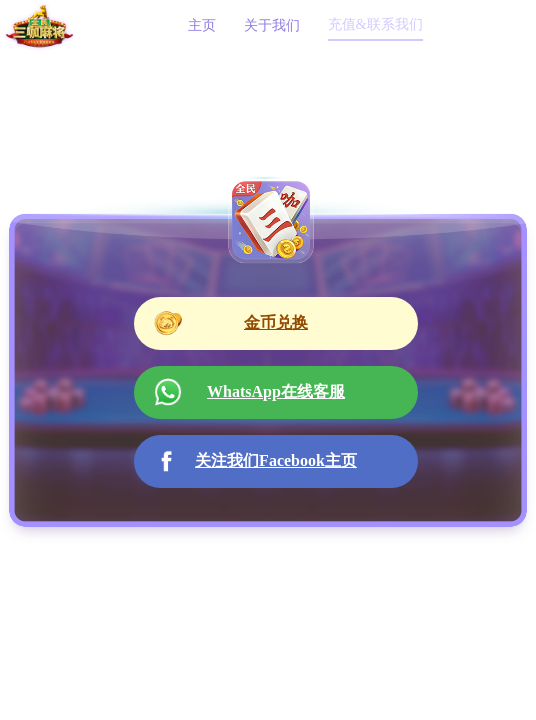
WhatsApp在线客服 (249, 392)
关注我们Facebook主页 (255, 461)
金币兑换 (231, 323)
